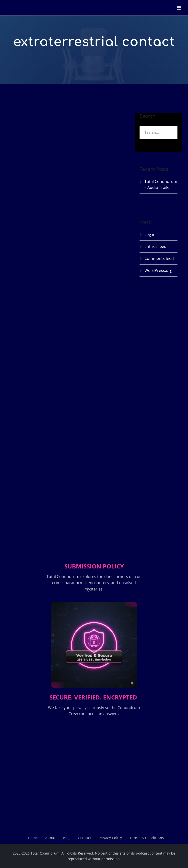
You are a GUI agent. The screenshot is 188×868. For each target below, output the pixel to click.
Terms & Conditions (147, 838)
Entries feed (155, 246)
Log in (150, 234)
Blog (67, 838)
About (51, 838)
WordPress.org (158, 270)
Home (33, 838)
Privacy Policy (110, 838)
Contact (85, 838)
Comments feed (159, 258)
